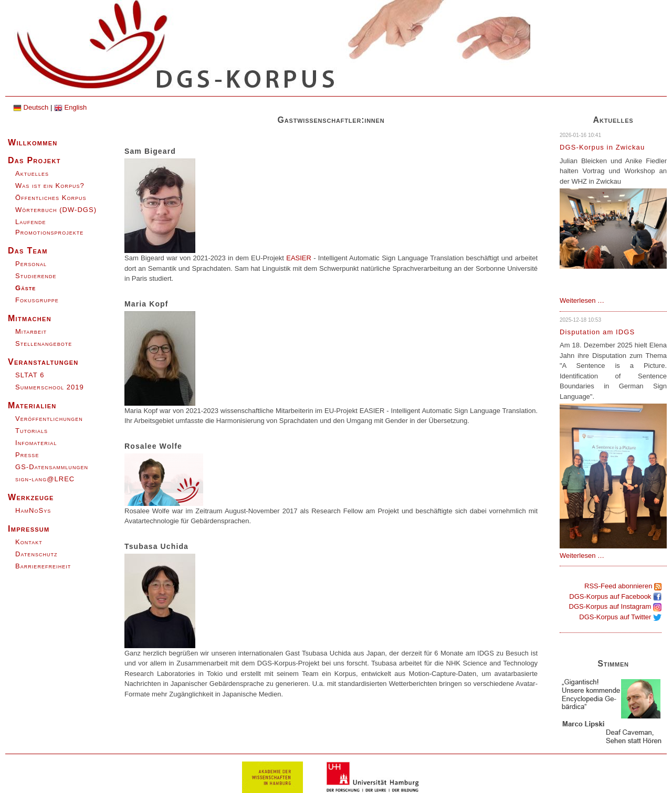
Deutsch (31, 107)
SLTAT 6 (30, 375)
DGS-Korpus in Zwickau (602, 147)
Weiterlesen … (582, 300)
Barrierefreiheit (43, 566)
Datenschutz (36, 554)
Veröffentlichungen (49, 419)
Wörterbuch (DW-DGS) (56, 210)
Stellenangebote (44, 343)
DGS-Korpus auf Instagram (615, 606)
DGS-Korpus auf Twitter (620, 617)
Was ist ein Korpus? (50, 186)
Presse (27, 455)
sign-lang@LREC (45, 479)
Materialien (32, 405)
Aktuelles (32, 173)
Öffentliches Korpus (51, 198)
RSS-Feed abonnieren (623, 586)
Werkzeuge (31, 497)
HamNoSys (33, 510)
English (70, 107)
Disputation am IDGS (597, 332)
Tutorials (31, 431)
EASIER (299, 258)
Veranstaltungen (43, 362)
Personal (31, 264)
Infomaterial (36, 443)
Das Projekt (34, 160)
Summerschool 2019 (50, 387)
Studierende (36, 276)
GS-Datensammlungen (52, 467)
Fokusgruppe (37, 300)
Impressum (29, 529)
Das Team (28, 251)
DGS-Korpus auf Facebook (615, 596)
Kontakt (29, 542)
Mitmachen (30, 318)
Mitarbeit (31, 331)
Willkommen (33, 142)
